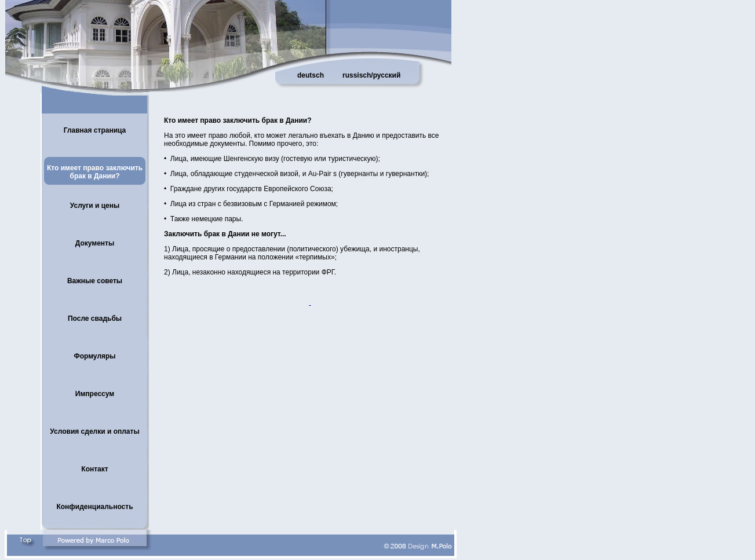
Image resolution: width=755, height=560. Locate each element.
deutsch (311, 75)
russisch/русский (371, 75)
